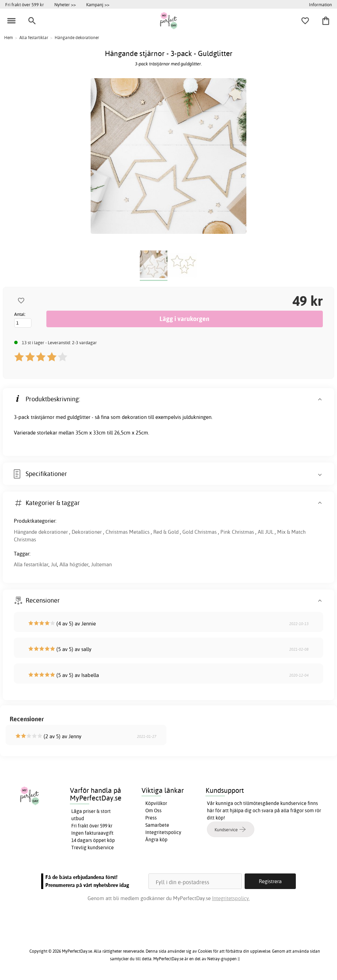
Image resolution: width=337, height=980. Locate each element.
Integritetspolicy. (231, 898)
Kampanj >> (98, 4)
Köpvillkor (156, 803)
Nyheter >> (65, 4)
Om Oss (153, 810)
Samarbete (157, 825)
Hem (8, 38)
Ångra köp (156, 840)
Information (320, 4)
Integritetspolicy (163, 832)
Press (151, 818)
